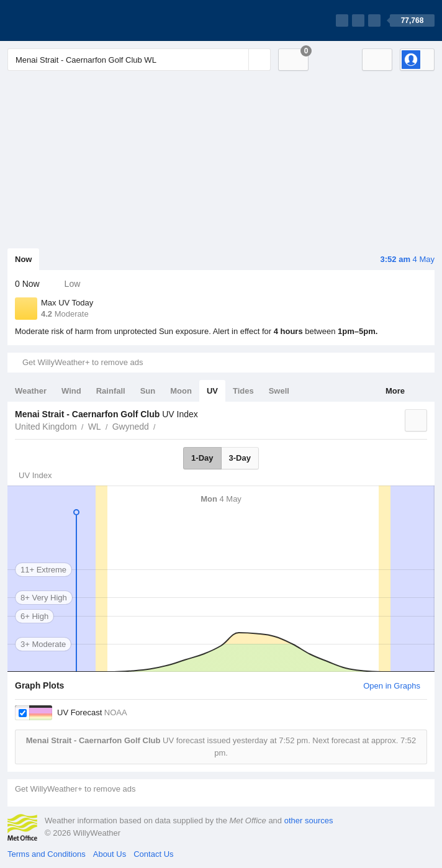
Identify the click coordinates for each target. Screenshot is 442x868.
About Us (110, 854)
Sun (148, 391)
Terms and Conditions (47, 854)
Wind (71, 391)
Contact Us (153, 854)
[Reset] (238, 60)
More (395, 391)
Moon (181, 391)
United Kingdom (46, 427)
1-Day (202, 458)
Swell (279, 391)
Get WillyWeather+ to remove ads (83, 362)
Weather (31, 391)
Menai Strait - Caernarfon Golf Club (163, 425)
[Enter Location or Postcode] (139, 60)
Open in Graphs (392, 686)
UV (212, 391)
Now (23, 259)
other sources (309, 821)
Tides (243, 391)
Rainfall (111, 391)
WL (95, 427)
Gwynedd (131, 427)
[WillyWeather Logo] (66, 20)
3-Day (240, 458)
